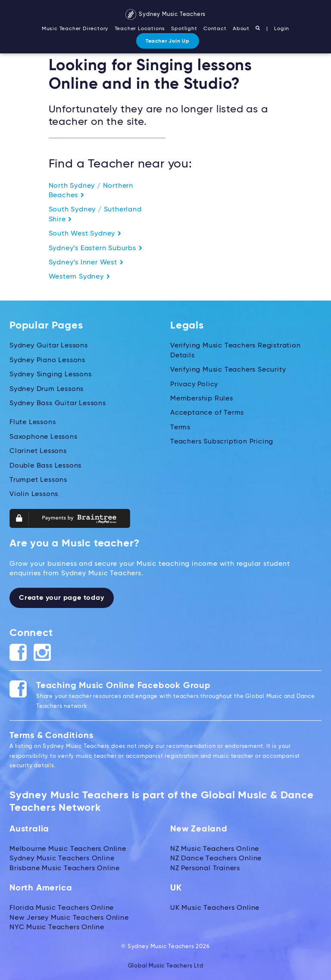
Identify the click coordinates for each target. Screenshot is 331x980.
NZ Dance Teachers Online (216, 859)
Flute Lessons (33, 422)
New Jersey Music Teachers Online (69, 918)
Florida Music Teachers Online (62, 908)
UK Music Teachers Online (215, 908)
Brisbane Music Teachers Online (65, 868)
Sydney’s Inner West (86, 263)
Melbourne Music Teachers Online (68, 849)
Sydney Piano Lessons (47, 360)
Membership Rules (202, 399)
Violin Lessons (34, 494)
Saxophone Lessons (44, 437)
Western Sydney (80, 277)
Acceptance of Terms (207, 413)
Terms (180, 428)
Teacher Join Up (168, 41)
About (241, 29)
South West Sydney (85, 234)
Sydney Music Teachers (166, 14)
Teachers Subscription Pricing (222, 442)
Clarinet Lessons (38, 451)
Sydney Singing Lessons (51, 375)
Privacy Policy (194, 385)
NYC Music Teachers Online (57, 927)
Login (282, 29)
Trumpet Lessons (38, 480)
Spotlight (184, 29)
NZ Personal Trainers (205, 868)
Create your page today (62, 598)
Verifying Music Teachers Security (228, 370)
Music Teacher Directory (75, 29)
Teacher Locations (140, 29)
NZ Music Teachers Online (215, 849)
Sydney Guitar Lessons (49, 346)
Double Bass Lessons (45, 466)
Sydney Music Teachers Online (62, 859)
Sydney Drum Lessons (47, 389)
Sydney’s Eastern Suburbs (96, 248)
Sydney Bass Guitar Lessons (58, 403)
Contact (215, 29)
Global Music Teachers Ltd (166, 966)
